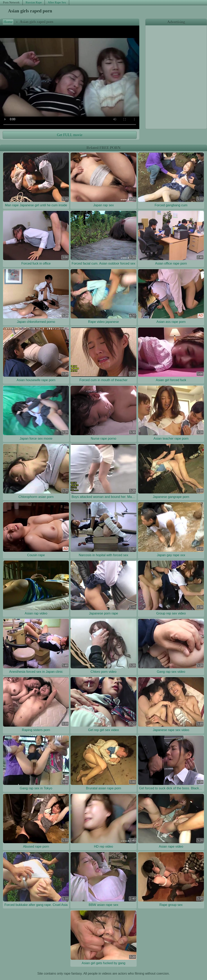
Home (8, 22)
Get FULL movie (70, 135)
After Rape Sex (57, 2)
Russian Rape (34, 2)
